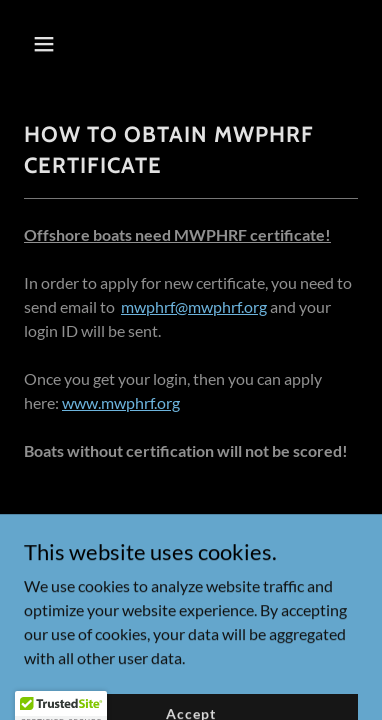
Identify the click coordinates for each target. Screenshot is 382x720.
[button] (62, 44)
